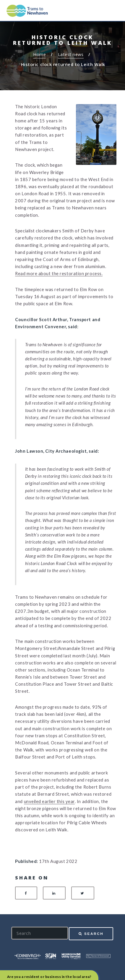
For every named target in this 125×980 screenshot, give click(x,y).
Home (39, 54)
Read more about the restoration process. (59, 274)
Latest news (71, 54)
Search (94, 934)
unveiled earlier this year (49, 801)
